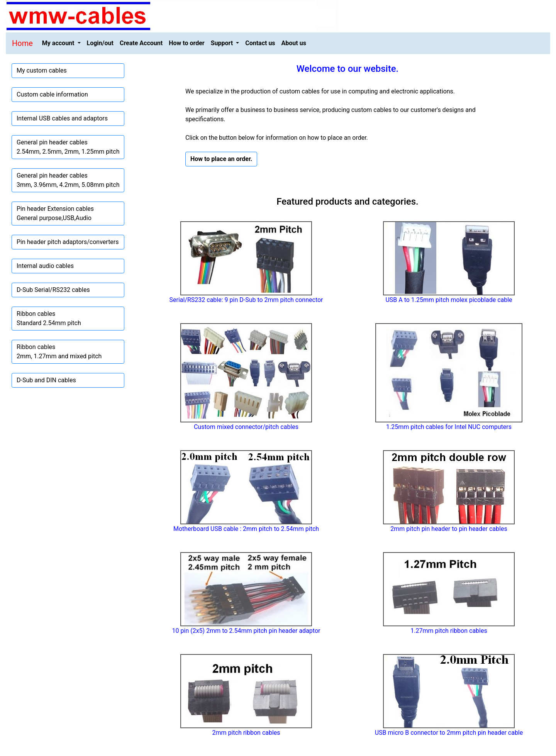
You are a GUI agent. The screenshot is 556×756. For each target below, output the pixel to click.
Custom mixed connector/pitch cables (246, 427)
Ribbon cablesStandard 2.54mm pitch (49, 318)
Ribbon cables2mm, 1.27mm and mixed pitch (59, 352)
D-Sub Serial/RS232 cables (53, 290)
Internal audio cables (45, 266)
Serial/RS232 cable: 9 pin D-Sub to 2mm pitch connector (246, 300)
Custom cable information (52, 94)
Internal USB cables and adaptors (62, 118)
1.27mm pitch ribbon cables (449, 631)
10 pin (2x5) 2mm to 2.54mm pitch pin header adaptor (246, 631)
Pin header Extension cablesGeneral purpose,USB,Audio (55, 213)
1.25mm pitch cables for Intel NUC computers (449, 427)
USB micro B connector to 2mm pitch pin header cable (449, 733)
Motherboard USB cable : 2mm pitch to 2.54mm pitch (246, 529)
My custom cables (42, 70)
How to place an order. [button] (221, 159)
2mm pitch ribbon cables (246, 733)
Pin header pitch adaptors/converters (68, 242)
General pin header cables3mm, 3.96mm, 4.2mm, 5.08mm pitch (68, 180)
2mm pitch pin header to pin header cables (449, 529)
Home (22, 43)
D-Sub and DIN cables (46, 380)
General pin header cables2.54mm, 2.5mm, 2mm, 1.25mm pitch (68, 147)
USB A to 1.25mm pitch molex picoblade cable (449, 300)
